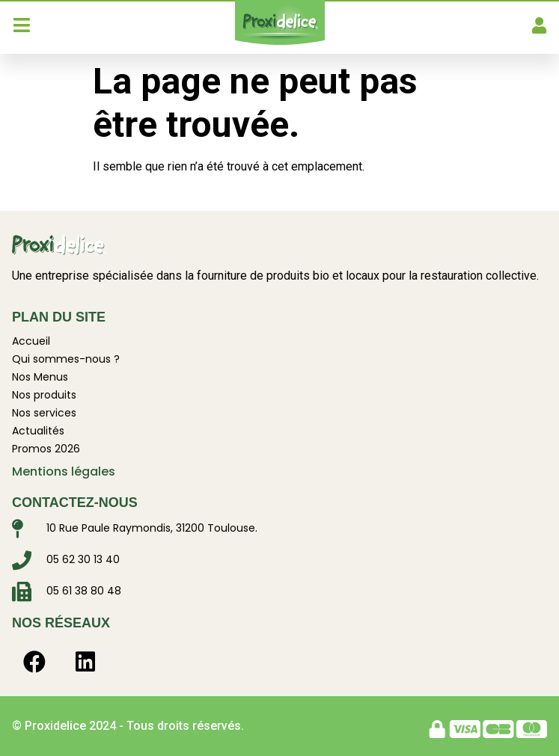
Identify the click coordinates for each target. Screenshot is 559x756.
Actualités (38, 431)
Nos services (44, 413)
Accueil (31, 341)
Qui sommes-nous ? (66, 359)
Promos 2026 (46, 449)
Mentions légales (64, 471)
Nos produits (44, 395)
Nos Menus (40, 377)
